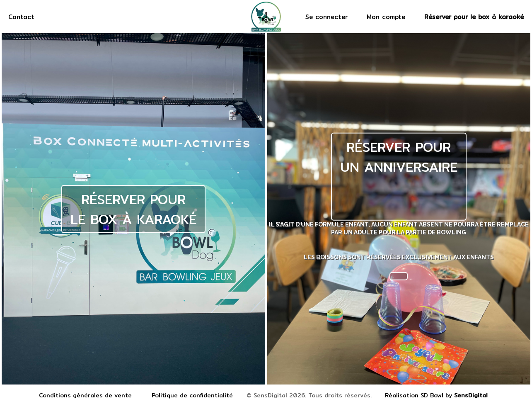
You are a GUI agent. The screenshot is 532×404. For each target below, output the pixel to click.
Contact (21, 17)
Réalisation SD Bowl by (436, 395)
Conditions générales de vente (85, 395)
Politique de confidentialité (192, 395)
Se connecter (326, 17)
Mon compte (386, 17)
